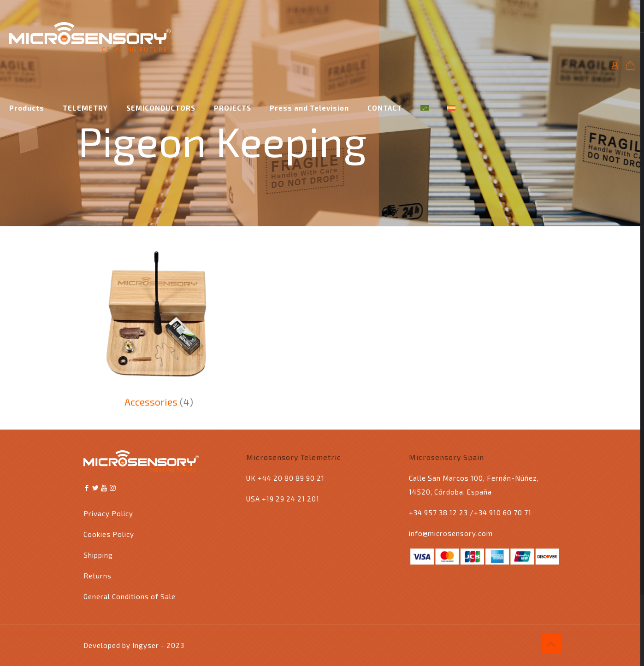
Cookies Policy (109, 534)
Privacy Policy (108, 513)
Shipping (98, 555)
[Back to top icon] (551, 644)
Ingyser (146, 645)
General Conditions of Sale (130, 596)
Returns (97, 576)
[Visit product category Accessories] (159, 327)
